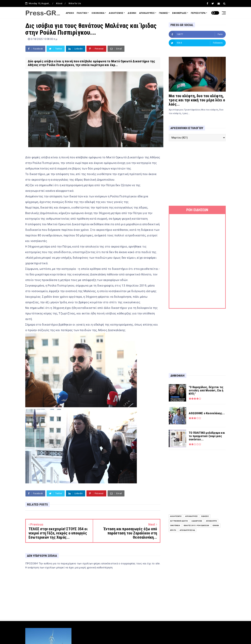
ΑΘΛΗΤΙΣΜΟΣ (116, 13)
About (59, 3)
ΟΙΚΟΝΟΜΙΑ (98, 13)
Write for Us (75, 3)
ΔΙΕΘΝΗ (132, 13)
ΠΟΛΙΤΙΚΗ (82, 13)
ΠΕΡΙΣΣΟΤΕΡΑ (198, 13)
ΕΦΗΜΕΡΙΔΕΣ (179, 13)
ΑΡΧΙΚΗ (70, 13)
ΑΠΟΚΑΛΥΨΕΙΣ (147, 13)
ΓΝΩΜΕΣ (163, 13)
